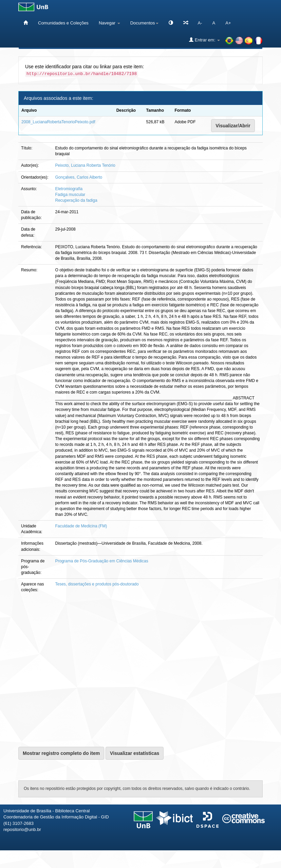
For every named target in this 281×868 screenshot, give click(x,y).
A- (200, 23)
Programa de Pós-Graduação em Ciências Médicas (102, 561)
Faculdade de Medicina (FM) (81, 526)
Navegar (109, 23)
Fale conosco (241, 860)
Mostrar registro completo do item (61, 753)
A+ (228, 23)
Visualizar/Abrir (233, 126)
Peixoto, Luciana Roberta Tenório (85, 165)
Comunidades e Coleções (63, 23)
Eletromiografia (69, 189)
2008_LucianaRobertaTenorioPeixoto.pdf (58, 122)
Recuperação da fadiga (76, 200)
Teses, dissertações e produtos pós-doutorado (97, 584)
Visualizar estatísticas (135, 753)
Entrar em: (204, 40)
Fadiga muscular (70, 195)
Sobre (270, 860)
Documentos (144, 23)
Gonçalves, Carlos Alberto (79, 177)
